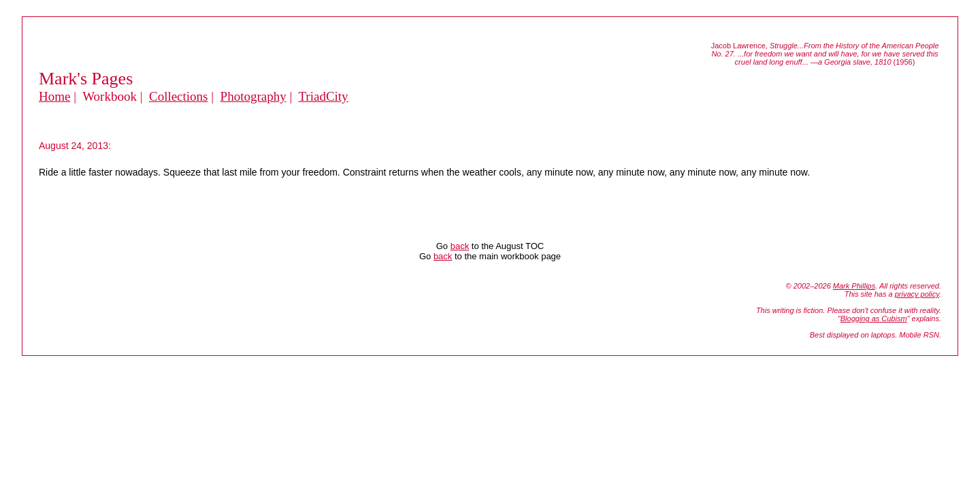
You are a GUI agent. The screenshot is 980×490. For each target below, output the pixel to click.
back (460, 246)
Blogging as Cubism (874, 318)
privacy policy (917, 294)
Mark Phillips (854, 286)
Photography (254, 96)
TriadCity (323, 96)
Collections (179, 96)
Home (54, 96)
